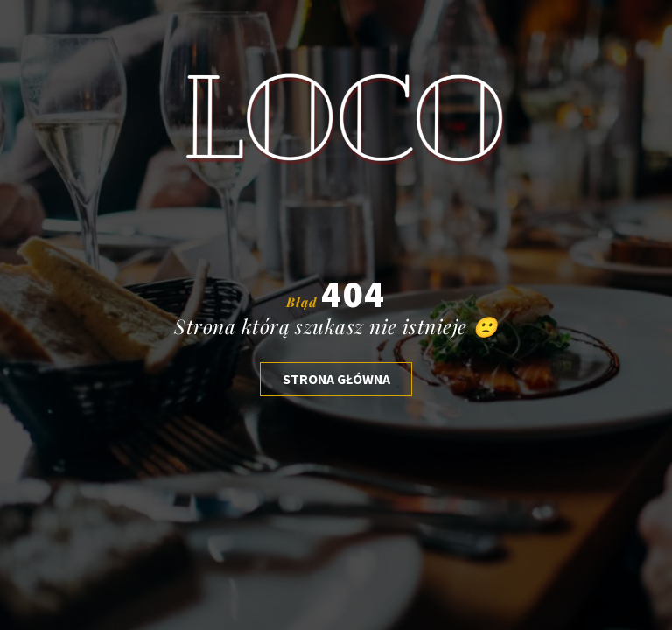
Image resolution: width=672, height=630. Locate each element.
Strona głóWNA (336, 379)
